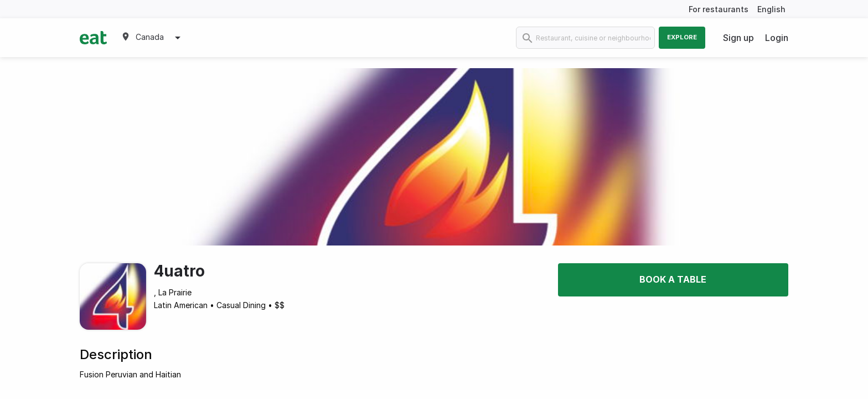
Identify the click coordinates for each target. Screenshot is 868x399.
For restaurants (719, 9)
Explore (682, 37)
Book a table (673, 279)
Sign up (738, 38)
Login (777, 38)
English (771, 9)
